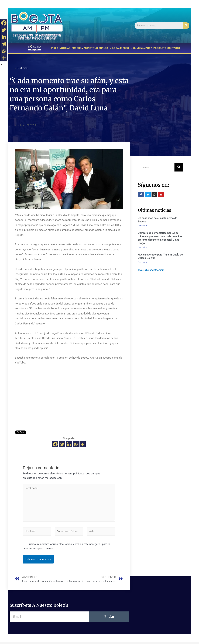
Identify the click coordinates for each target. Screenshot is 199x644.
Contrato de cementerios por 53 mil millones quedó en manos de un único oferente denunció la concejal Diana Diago (160, 238)
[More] (83, 444)
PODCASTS (160, 48)
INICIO (55, 48)
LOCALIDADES (122, 48)
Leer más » (142, 226)
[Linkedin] (69, 444)
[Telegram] (4, 44)
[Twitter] (62, 444)
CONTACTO (174, 48)
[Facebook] (55, 444)
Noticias (23, 68)
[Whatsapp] (76, 444)
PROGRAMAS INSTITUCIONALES (91, 48)
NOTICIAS (65, 48)
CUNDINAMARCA (143, 48)
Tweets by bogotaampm (152, 270)
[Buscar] (186, 26)
